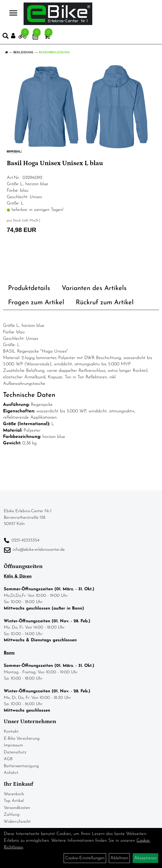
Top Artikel (14, 801)
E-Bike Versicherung (22, 739)
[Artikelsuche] (6, 37)
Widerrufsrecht (17, 822)
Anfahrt (11, 773)
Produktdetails (29, 288)
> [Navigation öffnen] (11, 13)
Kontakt (11, 732)
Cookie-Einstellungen (85, 858)
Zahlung (12, 815)
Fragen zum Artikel (36, 303)
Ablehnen (119, 858)
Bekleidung (23, 53)
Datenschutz (15, 752)
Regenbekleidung (54, 53)
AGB (8, 759)
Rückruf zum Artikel (105, 303)
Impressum (13, 745)
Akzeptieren (145, 858)
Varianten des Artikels (94, 288)
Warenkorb (14, 794)
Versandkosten (17, 808)
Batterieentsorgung (21, 766)
